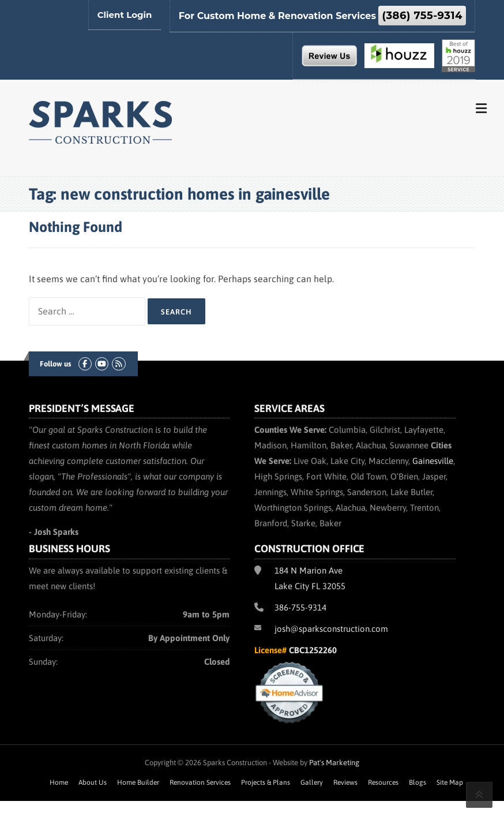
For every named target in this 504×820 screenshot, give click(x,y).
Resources (383, 782)
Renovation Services (200, 782)
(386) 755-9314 (422, 16)
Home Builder (138, 782)
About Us (93, 782)
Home (59, 782)
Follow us (55, 364)
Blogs (418, 782)
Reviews (345, 782)
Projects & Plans (266, 782)
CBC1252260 (313, 650)
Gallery (312, 782)
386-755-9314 (300, 607)
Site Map (450, 782)
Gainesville (433, 461)
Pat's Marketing (334, 763)
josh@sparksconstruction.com (331, 629)
